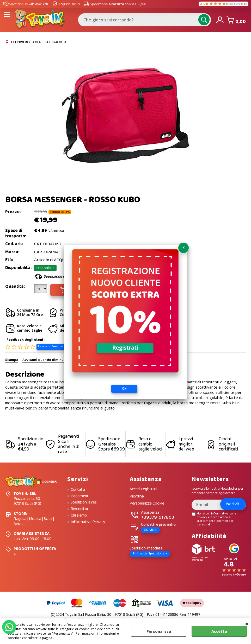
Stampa (12, 360)
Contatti (78, 490)
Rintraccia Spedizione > (150, 554)
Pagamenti (80, 496)
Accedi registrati (143, 489)
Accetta (219, 631)
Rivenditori (80, 509)
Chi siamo (79, 516)
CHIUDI (247, 624)
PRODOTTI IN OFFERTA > (35, 552)
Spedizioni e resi (84, 502)
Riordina (137, 497)
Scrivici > (150, 530)
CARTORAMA (46, 252)
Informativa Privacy (88, 522)
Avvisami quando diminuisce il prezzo (54, 360)
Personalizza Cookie (147, 504)
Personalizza (159, 631)
